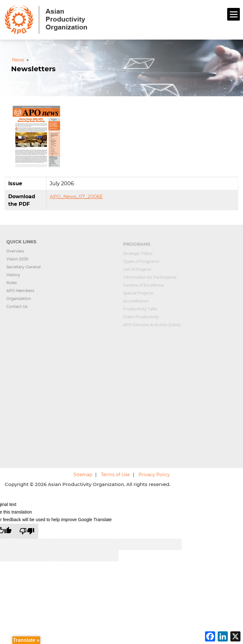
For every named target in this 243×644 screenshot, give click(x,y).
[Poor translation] (27, 531)
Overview (15, 254)
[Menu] (234, 14)
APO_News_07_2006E (76, 196)
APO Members (20, 293)
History (13, 278)
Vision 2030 (17, 262)
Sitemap (83, 475)
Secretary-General (23, 270)
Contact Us (17, 309)
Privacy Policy (154, 475)
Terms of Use (115, 475)
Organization (19, 301)
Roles (12, 285)
